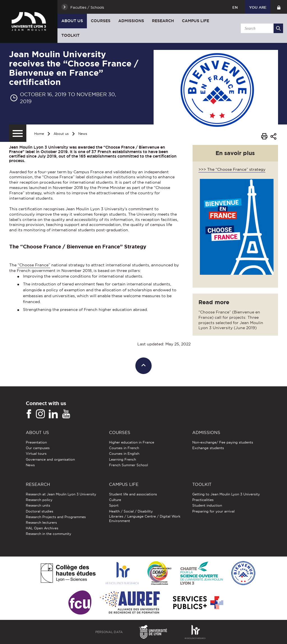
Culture (115, 500)
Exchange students (208, 448)
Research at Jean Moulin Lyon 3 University (61, 494)
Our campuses (38, 448)
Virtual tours (36, 453)
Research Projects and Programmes (56, 517)
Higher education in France (132, 442)
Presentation (36, 442)
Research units (38, 505)
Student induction (207, 505)
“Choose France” (34, 265)
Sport (114, 505)
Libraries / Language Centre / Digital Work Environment (145, 519)
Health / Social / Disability (131, 511)
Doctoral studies (40, 511)
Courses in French (124, 448)
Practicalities (203, 500)
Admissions (131, 21)
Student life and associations (133, 494)
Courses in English (124, 453)
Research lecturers (41, 522)
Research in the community (48, 534)
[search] (261, 28)
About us (72, 21)
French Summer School (129, 465)
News (83, 134)
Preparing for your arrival (213, 511)
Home (39, 134)
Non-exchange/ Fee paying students (223, 442)
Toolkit (70, 35)
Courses (101, 21)
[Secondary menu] (18, 133)
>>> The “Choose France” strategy (232, 169)
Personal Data (109, 632)
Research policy (39, 500)
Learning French (122, 459)
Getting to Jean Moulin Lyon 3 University (226, 494)
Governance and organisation (50, 459)
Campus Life (195, 21)
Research (163, 21)
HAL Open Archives (42, 528)
